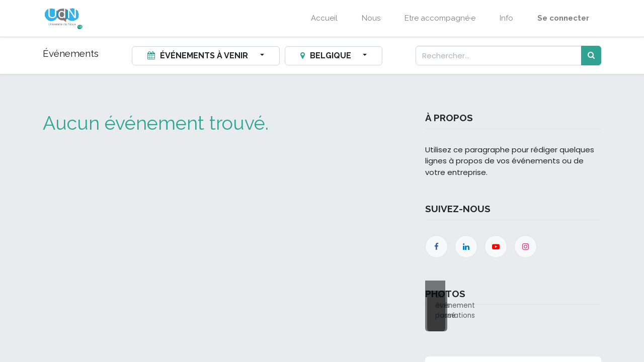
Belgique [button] (327, 56)
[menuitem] (324, 18)
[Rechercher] (591, 56)
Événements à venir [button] (199, 56)
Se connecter (563, 18)
